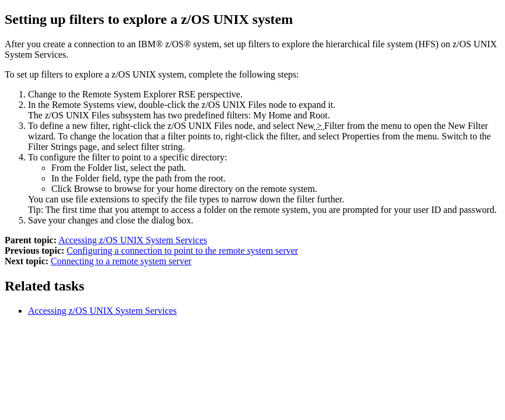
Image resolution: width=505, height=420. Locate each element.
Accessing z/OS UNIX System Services (133, 240)
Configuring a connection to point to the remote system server (182, 251)
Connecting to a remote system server (121, 261)
